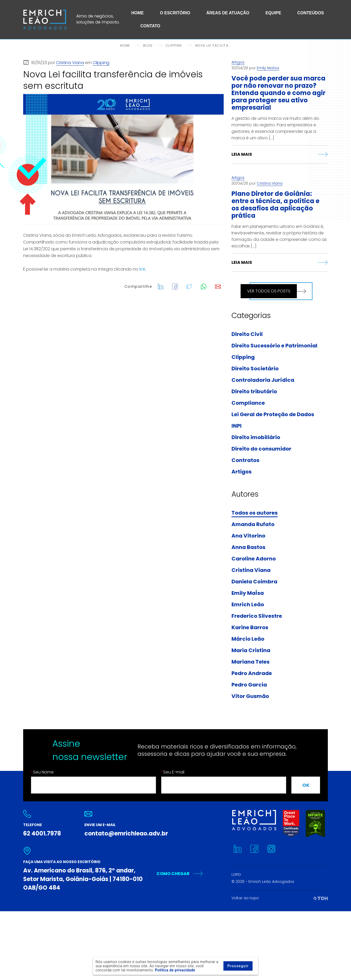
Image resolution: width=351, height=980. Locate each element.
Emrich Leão (248, 605)
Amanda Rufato (253, 525)
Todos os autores (255, 513)
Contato (150, 26)
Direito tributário (254, 392)
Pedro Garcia (249, 685)
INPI (237, 426)
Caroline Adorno (254, 559)
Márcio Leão (248, 639)
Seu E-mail (173, 772)
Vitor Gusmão (250, 696)
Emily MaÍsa (268, 68)
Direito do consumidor (261, 449)
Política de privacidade (175, 970)
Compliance (248, 403)
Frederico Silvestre (257, 616)
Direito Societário (255, 369)
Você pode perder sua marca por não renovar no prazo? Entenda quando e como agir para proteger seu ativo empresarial (278, 93)
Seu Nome (42, 772)
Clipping (101, 63)
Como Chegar (173, 874)
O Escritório (175, 13)
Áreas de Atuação (228, 13)
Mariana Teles (250, 662)
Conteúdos (311, 13)
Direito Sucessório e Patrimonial (274, 346)
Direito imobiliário (256, 438)
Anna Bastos (248, 547)
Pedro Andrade (252, 673)
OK (306, 785)
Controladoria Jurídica (263, 380)
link (142, 269)
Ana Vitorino (248, 536)
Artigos (238, 62)
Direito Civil (247, 334)
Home (137, 13)
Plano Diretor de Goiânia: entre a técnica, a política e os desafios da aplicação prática (275, 205)
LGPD (236, 875)
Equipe (273, 13)
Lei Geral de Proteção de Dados (273, 415)
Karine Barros (250, 628)
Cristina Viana (70, 63)
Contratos (245, 460)
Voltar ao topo (245, 898)
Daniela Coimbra (254, 582)
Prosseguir (238, 966)
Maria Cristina (251, 651)
